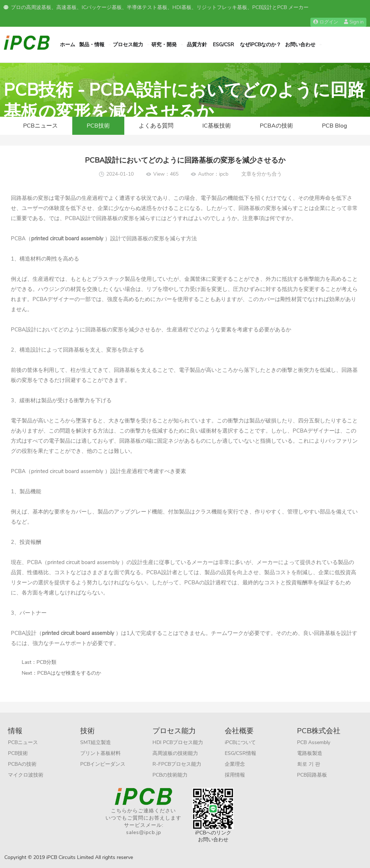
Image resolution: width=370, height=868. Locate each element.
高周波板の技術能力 (175, 753)
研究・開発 (164, 45)
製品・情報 (92, 45)
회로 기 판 (309, 764)
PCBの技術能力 (170, 775)
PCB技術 (98, 126)
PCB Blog (334, 126)
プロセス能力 (128, 45)
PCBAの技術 (276, 126)
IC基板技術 (217, 126)
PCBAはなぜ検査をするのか (69, 673)
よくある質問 (156, 126)
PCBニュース (40, 126)
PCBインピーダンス (103, 764)
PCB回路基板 (312, 775)
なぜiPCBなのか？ (261, 45)
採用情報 (235, 775)
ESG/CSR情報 (240, 753)
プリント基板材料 (100, 753)
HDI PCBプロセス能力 (178, 742)
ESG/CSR (223, 45)
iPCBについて (240, 742)
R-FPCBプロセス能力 (177, 764)
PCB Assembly (314, 742)
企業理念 (235, 764)
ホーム (68, 45)
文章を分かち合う (262, 174)
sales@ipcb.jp (144, 832)
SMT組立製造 (96, 742)
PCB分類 (46, 662)
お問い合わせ (300, 45)
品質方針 (197, 45)
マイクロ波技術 (26, 775)
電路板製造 (310, 753)
